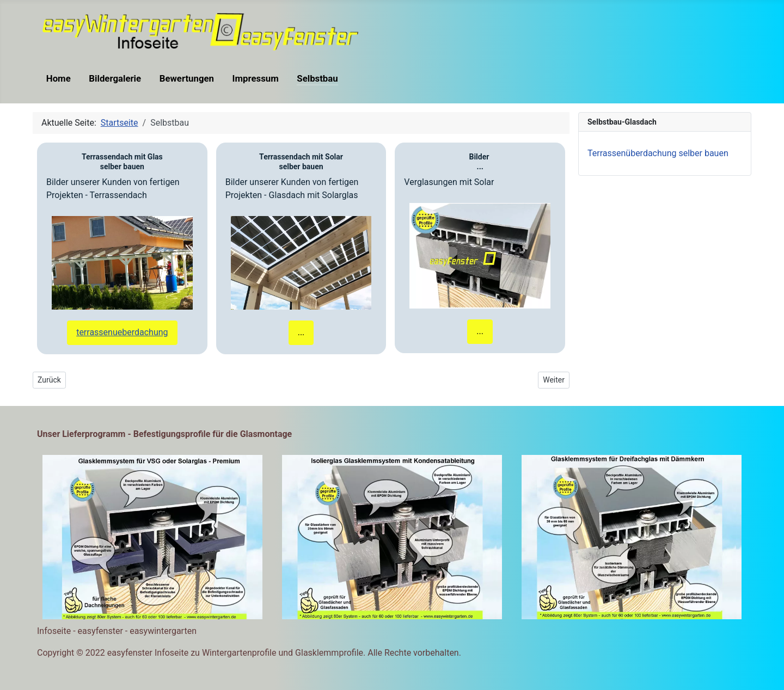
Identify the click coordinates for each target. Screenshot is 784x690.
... (301, 332)
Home (59, 78)
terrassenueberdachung (122, 332)
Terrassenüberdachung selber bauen (658, 153)
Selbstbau (317, 78)
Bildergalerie (115, 78)
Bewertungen (187, 78)
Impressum (256, 78)
